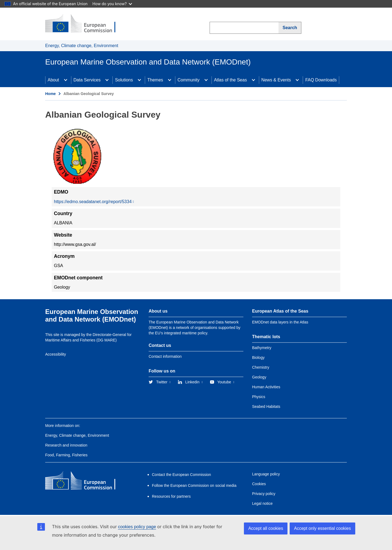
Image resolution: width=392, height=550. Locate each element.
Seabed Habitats (266, 407)
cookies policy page (137, 527)
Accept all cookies (266, 528)
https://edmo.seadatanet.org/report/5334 (93, 202)
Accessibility (56, 354)
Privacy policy (264, 494)
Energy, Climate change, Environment (82, 46)
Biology (258, 357)
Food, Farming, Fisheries (66, 455)
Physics (259, 397)
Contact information (165, 356)
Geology (259, 377)
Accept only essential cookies (322, 528)
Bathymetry (262, 348)
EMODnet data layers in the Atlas (280, 322)
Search (290, 28)
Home (50, 94)
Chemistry (261, 367)
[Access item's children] (66, 80)
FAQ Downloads (321, 80)
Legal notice (262, 503)
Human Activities (266, 387)
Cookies (259, 484)
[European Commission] (85, 24)
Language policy (266, 474)
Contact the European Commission (181, 475)
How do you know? (112, 4)
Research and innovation (66, 445)
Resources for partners (171, 496)
